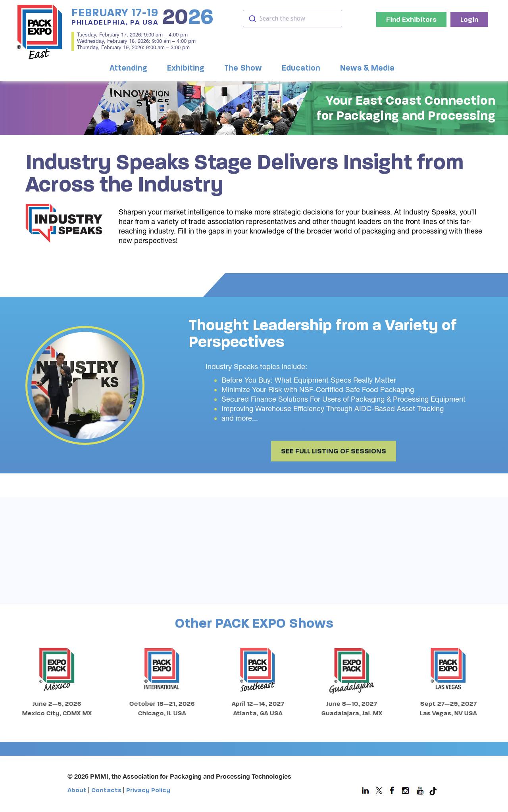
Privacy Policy (148, 790)
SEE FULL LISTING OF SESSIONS (334, 460)
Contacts (106, 790)
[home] (40, 32)
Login (469, 19)
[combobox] (292, 19)
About (77, 790)
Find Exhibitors (411, 19)
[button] (130, 68)
